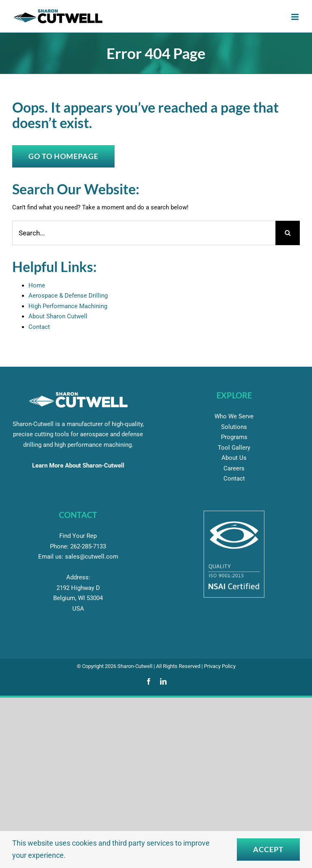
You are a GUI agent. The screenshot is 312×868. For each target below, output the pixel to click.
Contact (39, 327)
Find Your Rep (78, 536)
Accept (268, 849)
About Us (234, 458)
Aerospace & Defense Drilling (68, 296)
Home (37, 285)
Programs (234, 437)
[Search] (288, 233)
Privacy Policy (220, 666)
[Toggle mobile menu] (296, 17)
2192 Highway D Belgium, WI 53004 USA (78, 598)
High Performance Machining (68, 306)
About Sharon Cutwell (58, 316)
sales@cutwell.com (92, 557)
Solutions (234, 427)
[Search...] (144, 233)
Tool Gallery (234, 448)
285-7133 (88, 546)
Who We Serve (234, 416)
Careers (234, 468)
